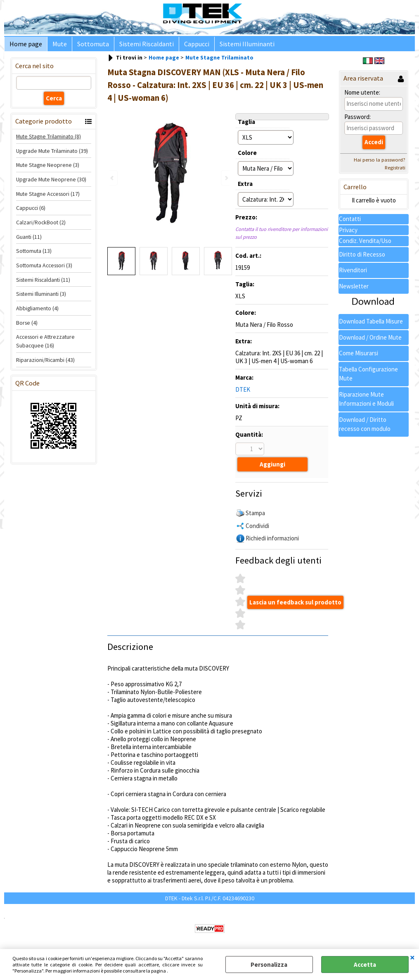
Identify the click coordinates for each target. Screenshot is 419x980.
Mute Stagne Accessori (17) (48, 197)
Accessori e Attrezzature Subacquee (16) (45, 345)
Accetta (365, 965)
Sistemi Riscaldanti (141, 46)
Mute (57, 46)
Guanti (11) (29, 240)
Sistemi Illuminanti (238, 46)
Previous (113, 178)
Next (226, 178)
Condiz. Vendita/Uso (365, 244)
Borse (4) (27, 326)
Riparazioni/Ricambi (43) (45, 363)
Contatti (350, 222)
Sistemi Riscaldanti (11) (43, 283)
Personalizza (269, 965)
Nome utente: (362, 96)
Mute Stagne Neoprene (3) (48, 168)
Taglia (246, 125)
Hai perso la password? (380, 163)
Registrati (395, 171)
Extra (245, 187)
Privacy (348, 233)
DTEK (243, 393)
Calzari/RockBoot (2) (41, 226)
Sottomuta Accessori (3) (44, 269)
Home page (25, 46)
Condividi (257, 527)
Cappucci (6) (31, 211)
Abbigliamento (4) (37, 312)
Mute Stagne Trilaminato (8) (49, 140)
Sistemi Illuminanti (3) (41, 297)
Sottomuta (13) (34, 255)
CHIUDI (412, 957)
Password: (357, 120)
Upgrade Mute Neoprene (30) (51, 183)
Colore (247, 156)
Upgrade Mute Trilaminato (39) (52, 154)
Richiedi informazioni (272, 540)
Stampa (255, 515)
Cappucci (189, 46)
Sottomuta (89, 46)
